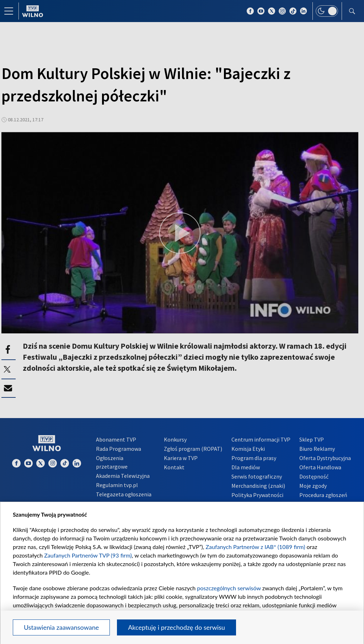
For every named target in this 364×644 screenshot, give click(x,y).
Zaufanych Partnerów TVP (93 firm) (88, 555)
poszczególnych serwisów (229, 588)
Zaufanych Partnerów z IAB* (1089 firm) (256, 547)
